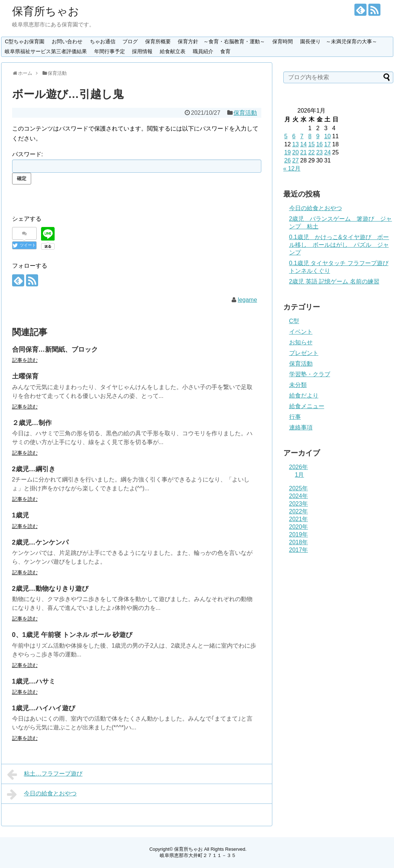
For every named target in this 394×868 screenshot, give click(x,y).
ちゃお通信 (103, 41)
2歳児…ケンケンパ (40, 542)
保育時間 (283, 41)
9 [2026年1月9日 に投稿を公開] (318, 136)
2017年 (299, 550)
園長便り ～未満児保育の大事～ (339, 41)
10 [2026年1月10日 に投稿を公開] (327, 136)
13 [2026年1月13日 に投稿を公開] (295, 144)
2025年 (299, 488)
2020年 (299, 527)
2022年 (299, 511)
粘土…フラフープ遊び (45, 774)
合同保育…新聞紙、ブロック (55, 349)
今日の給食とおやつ (42, 794)
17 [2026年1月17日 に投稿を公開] (327, 144)
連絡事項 (301, 427)
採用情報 (142, 51)
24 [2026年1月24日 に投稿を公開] (327, 152)
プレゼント (304, 353)
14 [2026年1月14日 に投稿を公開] (303, 144)
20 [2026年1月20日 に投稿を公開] (295, 152)
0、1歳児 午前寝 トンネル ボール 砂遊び (72, 635)
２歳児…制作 (32, 423)
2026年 (299, 467)
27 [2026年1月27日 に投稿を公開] (295, 160)
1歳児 (21, 515)
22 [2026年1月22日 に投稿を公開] (312, 152)
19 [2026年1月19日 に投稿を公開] (288, 152)
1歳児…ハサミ (34, 681)
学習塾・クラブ (310, 374)
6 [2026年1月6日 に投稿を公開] (294, 136)
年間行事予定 (110, 51)
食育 (225, 51)
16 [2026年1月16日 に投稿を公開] (320, 144)
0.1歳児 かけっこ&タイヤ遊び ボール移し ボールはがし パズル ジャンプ (339, 245)
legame (247, 300)
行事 (295, 417)
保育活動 (245, 113)
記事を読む (25, 360)
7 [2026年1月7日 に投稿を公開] (302, 136)
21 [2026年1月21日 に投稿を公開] (303, 152)
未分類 (298, 385)
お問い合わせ (67, 41)
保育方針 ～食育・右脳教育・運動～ (221, 41)
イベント (301, 332)
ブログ (130, 41)
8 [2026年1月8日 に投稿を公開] (310, 136)
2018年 (299, 542)
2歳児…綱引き (34, 469)
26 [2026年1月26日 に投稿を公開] (288, 160)
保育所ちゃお (46, 11)
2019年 (299, 534)
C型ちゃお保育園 (25, 41)
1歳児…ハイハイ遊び (44, 708)
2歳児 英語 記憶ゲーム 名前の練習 (334, 281)
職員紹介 (203, 51)
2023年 (299, 504)
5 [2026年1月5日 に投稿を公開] (286, 136)
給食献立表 (173, 51)
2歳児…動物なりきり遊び (50, 589)
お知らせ (301, 342)
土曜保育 (25, 376)
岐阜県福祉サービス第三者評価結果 (46, 51)
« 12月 (292, 169)
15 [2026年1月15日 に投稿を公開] (312, 144)
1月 (300, 475)
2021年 (299, 519)
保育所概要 (158, 41)
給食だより (304, 395)
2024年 (299, 496)
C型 (294, 321)
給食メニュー (307, 406)
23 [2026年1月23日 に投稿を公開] (320, 152)
